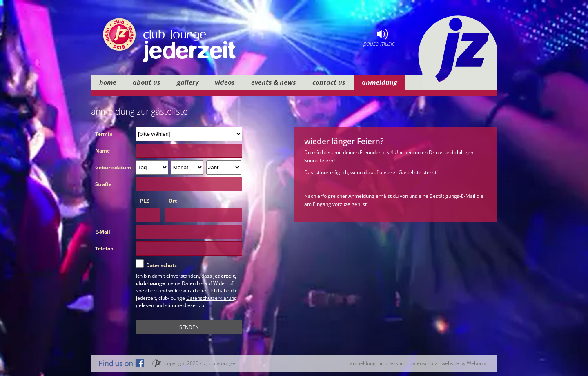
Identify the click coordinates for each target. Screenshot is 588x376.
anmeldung (363, 363)
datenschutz (423, 363)
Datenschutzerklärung (212, 298)
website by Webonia (464, 363)
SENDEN (189, 327)
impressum (393, 363)
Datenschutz (161, 265)
